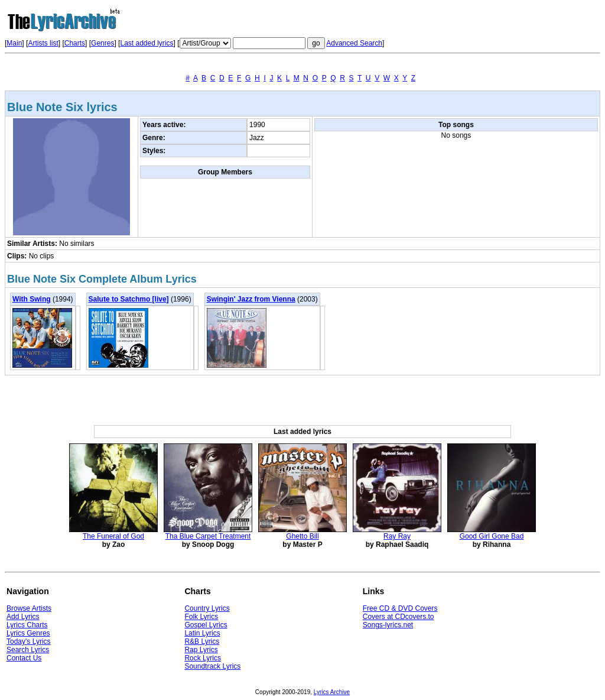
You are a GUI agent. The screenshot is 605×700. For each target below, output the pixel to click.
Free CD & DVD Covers (400, 608)
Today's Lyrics (29, 641)
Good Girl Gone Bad (492, 536)
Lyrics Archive (332, 692)
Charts (75, 43)
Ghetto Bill (302, 536)
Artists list (43, 43)
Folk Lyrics (201, 617)
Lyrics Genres (28, 633)
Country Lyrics (207, 608)
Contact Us (24, 658)
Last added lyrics (147, 43)
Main (14, 43)
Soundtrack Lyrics (212, 666)
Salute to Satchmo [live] (129, 299)
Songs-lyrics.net (388, 625)
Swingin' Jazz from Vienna (251, 299)
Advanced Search (354, 43)
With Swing (32, 299)
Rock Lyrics (203, 658)
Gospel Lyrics (206, 625)
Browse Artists (29, 608)
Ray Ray (397, 536)
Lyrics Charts (27, 625)
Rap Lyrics (201, 650)
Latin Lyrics (202, 633)
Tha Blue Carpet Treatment (208, 536)
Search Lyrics (28, 650)
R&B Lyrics (202, 641)
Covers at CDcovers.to (399, 617)
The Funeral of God (113, 536)
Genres (103, 43)
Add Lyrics (23, 617)
